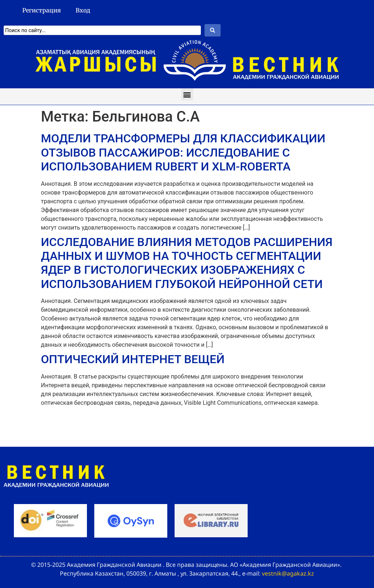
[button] (187, 94)
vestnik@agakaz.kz (288, 573)
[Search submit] (213, 30)
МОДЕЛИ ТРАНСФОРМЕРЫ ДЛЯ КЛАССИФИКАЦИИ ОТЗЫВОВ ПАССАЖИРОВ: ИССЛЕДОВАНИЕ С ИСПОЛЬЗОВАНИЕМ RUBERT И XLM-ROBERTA (183, 152)
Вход (83, 10)
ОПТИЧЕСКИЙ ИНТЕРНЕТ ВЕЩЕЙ (133, 359)
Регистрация (42, 10)
